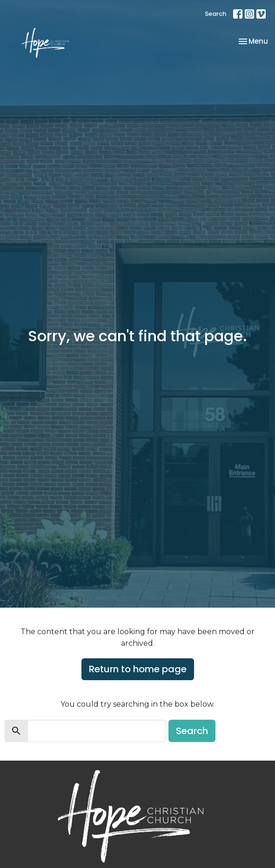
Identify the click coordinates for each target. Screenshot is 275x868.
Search (215, 14)
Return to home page (138, 669)
